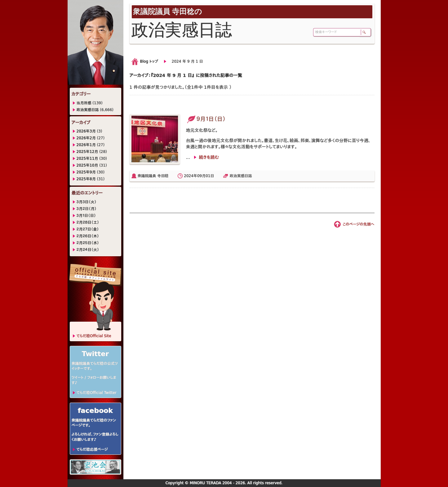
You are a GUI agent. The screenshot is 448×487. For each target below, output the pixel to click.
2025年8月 (86, 179)
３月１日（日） (86, 216)
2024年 (191, 176)
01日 (210, 176)
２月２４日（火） (88, 250)
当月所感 (84, 103)
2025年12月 (87, 152)
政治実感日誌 (241, 176)
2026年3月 (86, 131)
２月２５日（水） (88, 243)
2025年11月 (87, 159)
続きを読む (209, 157)
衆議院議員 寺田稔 (153, 176)
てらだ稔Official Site (94, 336)
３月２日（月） (87, 209)
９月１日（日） (206, 119)
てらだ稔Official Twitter (97, 393)
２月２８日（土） (88, 222)
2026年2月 (86, 138)
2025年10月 (87, 165)
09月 (201, 176)
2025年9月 (86, 172)
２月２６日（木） (88, 236)
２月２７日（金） (88, 229)
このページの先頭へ (358, 224)
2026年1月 (86, 145)
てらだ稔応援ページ (92, 449)
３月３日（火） (87, 202)
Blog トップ (149, 61)
